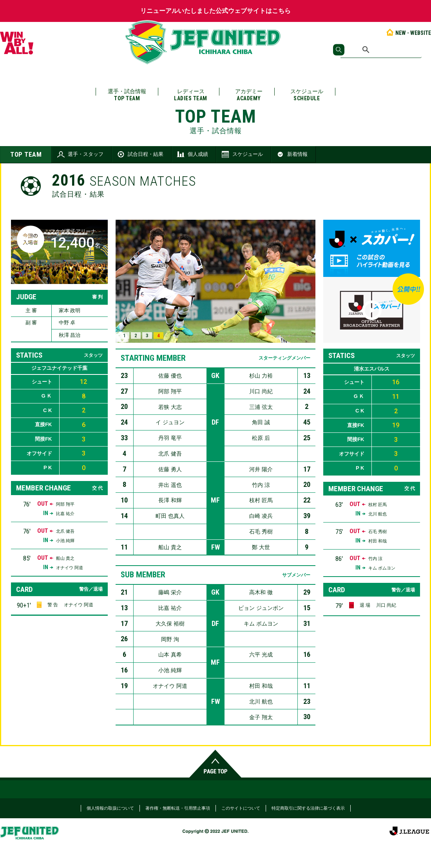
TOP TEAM (26, 154)
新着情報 (292, 154)
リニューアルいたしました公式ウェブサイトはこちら (215, 11)
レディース (191, 95)
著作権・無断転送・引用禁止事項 (178, 808)
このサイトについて (241, 808)
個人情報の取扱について (110, 808)
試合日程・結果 (140, 154)
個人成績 (192, 154)
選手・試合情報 (127, 95)
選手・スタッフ (80, 154)
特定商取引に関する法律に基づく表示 (308, 808)
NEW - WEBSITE (408, 33)
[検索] (381, 50)
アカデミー (249, 95)
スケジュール (307, 95)
